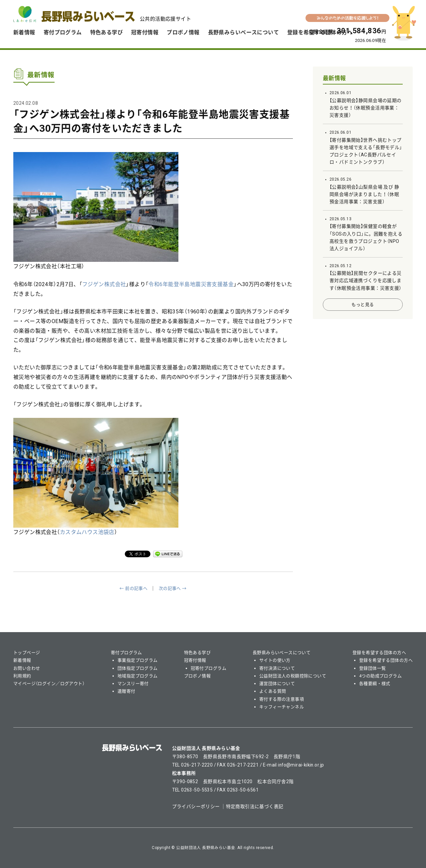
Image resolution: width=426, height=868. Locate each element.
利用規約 (22, 676)
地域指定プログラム (138, 676)
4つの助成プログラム (380, 676)
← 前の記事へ (133, 588)
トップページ (27, 653)
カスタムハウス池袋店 (87, 532)
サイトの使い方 (275, 660)
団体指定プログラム (138, 668)
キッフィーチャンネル (282, 707)
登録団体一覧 (373, 668)
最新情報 (334, 78)
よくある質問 (273, 691)
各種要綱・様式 (375, 684)
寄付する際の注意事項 (282, 699)
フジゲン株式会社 (104, 284)
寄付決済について (277, 668)
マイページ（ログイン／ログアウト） (49, 684)
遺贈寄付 (126, 691)
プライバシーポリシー (196, 806)
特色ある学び (107, 32)
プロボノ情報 (183, 32)
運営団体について (277, 684)
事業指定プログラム (138, 660)
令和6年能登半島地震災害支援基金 (191, 284)
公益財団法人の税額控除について (293, 676)
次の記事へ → (173, 588)
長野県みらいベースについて (243, 32)
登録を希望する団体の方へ (379, 653)
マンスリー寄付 (133, 684)
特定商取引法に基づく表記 (255, 806)
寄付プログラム (63, 32)
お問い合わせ (27, 668)
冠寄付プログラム (209, 668)
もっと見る (363, 305)
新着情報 (24, 32)
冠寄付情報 (145, 32)
